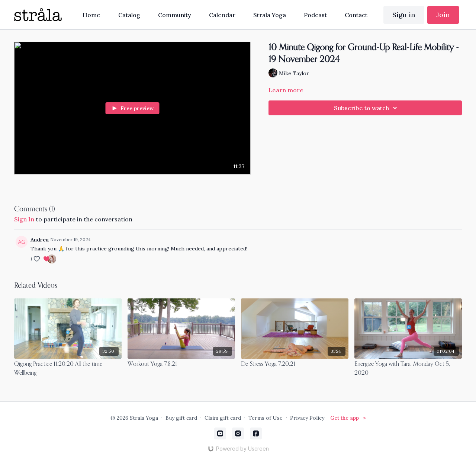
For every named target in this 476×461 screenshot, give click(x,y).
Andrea (40, 240)
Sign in (404, 15)
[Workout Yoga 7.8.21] (181, 364)
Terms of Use (266, 418)
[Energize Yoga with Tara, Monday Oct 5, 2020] (408, 369)
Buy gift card (181, 418)
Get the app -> (348, 418)
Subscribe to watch (367, 108)
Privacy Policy (307, 418)
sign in (24, 219)
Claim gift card (223, 418)
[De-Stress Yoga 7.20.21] (295, 364)
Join (443, 15)
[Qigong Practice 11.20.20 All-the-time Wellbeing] (68, 369)
